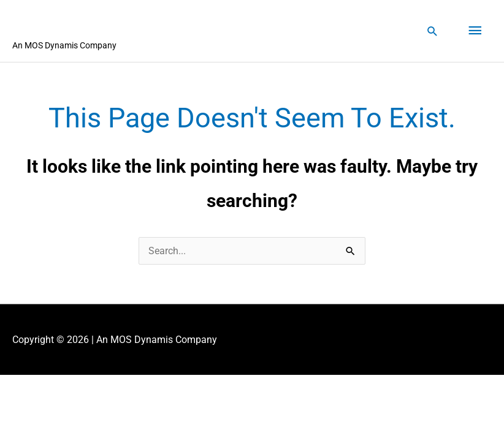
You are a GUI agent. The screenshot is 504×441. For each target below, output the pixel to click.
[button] (433, 31)
